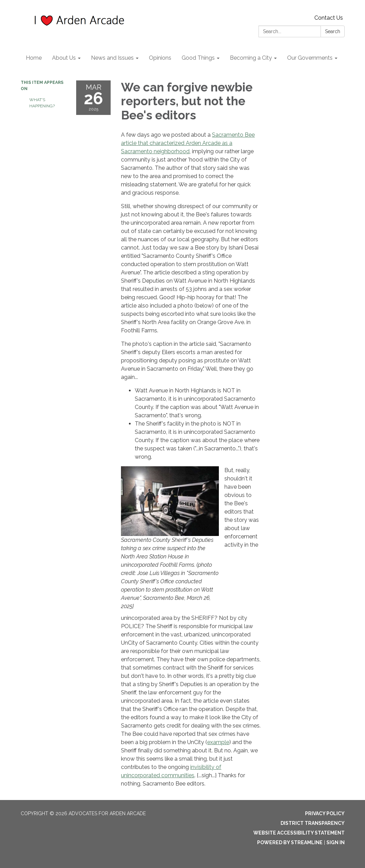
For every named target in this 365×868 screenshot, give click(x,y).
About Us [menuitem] (64, 58)
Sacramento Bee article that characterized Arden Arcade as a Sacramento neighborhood (188, 143)
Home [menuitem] (34, 58)
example (218, 742)
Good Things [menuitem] (198, 58)
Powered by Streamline (290, 842)
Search (333, 31)
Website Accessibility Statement (299, 833)
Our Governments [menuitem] (310, 58)
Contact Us (329, 18)
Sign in (336, 842)
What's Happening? (42, 103)
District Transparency (313, 823)
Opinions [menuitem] (160, 58)
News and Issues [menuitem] (112, 58)
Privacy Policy (325, 813)
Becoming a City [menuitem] (251, 58)
